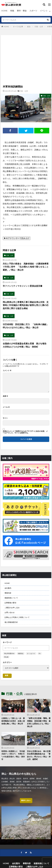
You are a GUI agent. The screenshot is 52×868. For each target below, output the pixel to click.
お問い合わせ (10, 612)
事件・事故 (22, 11)
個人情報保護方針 (11, 622)
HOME (4, 11)
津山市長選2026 (9, 653)
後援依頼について (11, 598)
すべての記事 (18, 27)
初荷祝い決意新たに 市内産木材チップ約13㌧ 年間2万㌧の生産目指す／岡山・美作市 (13, 755)
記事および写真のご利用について (17, 617)
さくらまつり (31, 653)
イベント (44, 11)
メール (6, 407)
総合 (29, 27)
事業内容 (8, 593)
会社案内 (8, 588)
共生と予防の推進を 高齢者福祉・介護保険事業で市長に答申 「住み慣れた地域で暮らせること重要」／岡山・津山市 (26, 267)
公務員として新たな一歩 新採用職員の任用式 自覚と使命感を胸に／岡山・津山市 (13, 721)
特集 (12, 11)
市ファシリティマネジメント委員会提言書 (23, 286)
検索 (7, 675)
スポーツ (33, 11)
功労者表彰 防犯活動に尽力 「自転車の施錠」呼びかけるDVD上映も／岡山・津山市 (26, 326)
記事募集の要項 (10, 603)
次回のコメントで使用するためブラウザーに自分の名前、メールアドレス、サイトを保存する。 (25, 432)
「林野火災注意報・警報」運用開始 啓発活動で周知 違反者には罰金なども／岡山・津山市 (39, 722)
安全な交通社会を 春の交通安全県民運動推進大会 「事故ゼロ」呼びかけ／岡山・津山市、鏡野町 (39, 755)
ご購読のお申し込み (12, 608)
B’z (40, 653)
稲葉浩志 (21, 653)
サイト (5, 418)
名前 (5, 396)
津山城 (6, 657)
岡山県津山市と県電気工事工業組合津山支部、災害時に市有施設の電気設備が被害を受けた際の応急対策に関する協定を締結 (26, 305)
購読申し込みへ (26, 800)
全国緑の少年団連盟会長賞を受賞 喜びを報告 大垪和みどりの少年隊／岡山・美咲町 (26, 345)
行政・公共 (39, 27)
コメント (7, 371)
